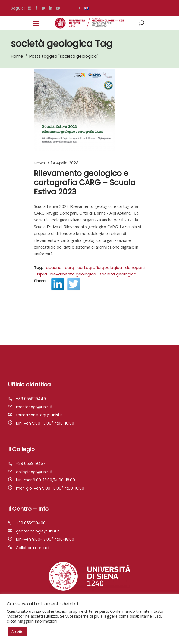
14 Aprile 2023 (65, 163)
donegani (135, 267)
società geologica (118, 274)
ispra (42, 274)
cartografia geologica (100, 267)
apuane (54, 267)
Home (17, 56)
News (40, 163)
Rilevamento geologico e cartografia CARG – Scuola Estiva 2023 (85, 183)
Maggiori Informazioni (37, 621)
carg (70, 267)
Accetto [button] (17, 631)
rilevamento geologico (73, 274)
